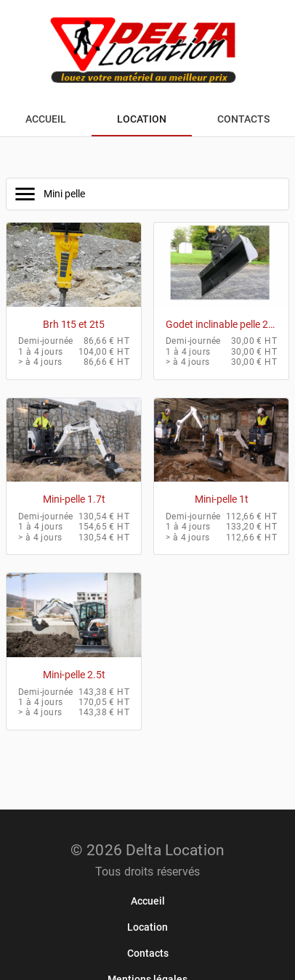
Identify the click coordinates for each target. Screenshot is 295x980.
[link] (148, 901)
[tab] (46, 119)
